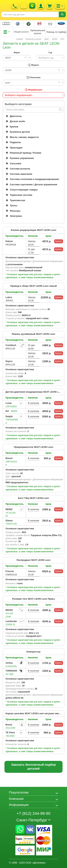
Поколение (33, 77)
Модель (33, 65)
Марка (17, 53)
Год (50, 53)
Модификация (33, 90)
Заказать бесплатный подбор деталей (34, 767)
